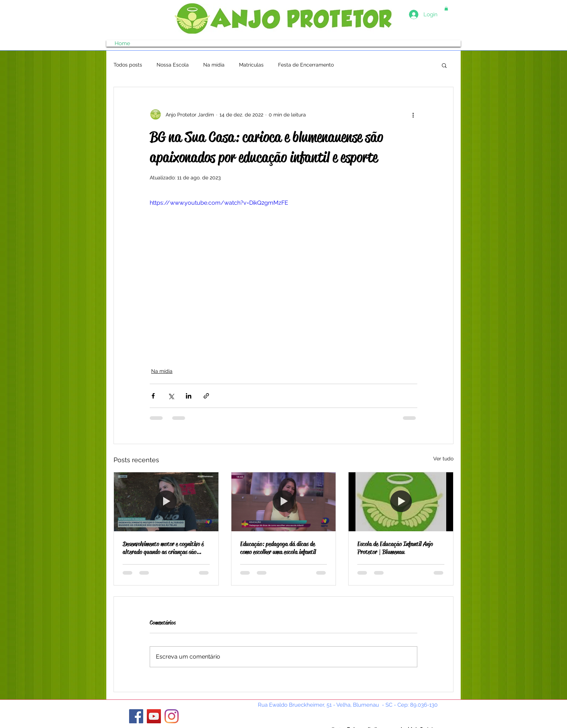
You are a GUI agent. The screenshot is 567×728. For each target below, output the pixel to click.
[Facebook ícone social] (136, 716)
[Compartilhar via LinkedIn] (189, 396)
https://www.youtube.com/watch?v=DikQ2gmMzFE (219, 203)
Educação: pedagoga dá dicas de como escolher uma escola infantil (278, 548)
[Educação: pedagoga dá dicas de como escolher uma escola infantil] (284, 502)
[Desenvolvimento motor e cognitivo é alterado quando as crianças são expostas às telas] (166, 502)
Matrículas (251, 65)
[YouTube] (154, 716)
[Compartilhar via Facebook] (153, 396)
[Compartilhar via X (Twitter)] (171, 396)
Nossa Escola (173, 65)
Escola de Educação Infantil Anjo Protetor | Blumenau (395, 548)
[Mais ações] (413, 115)
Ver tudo (443, 459)
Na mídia (214, 65)
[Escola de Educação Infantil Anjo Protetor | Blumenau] (401, 502)
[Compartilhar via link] (206, 396)
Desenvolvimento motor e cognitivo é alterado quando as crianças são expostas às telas (163, 548)
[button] (446, 8)
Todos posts (128, 65)
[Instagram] (172, 716)
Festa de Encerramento (306, 65)
